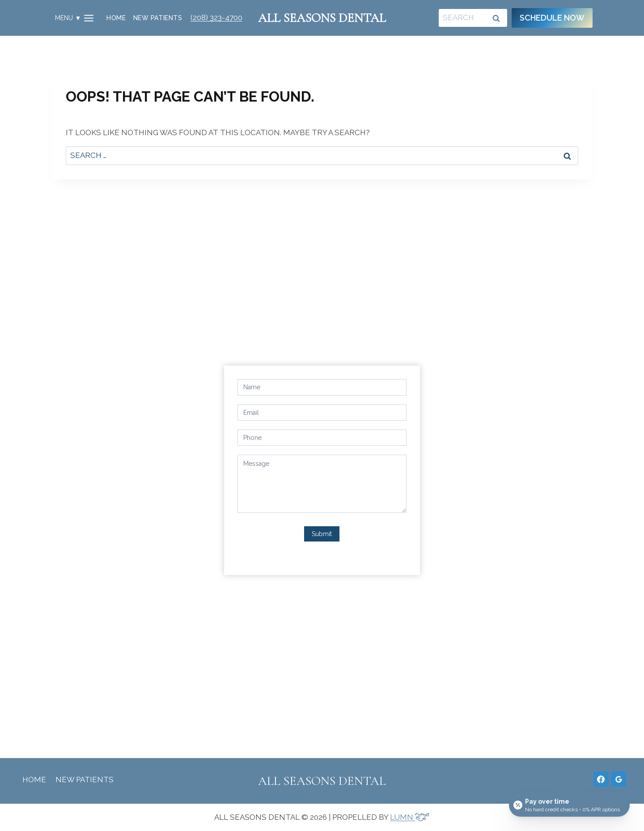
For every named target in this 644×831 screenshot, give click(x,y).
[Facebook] (601, 779)
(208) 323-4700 (216, 17)
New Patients (158, 18)
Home (116, 18)
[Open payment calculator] (569, 805)
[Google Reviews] (619, 779)
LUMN (410, 817)
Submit (322, 534)
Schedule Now (552, 18)
